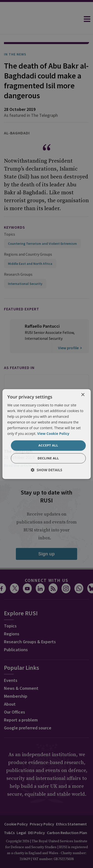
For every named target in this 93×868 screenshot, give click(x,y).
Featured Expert (22, 295)
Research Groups (18, 260)
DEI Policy (36, 819)
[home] (40, 19)
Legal (21, 819)
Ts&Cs (9, 819)
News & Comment (21, 674)
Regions (12, 620)
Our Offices (15, 698)
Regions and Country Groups (28, 240)
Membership (16, 682)
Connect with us (47, 566)
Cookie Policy (16, 810)
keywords (15, 213)
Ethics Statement (71, 810)
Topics (10, 220)
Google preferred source (28, 714)
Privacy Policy (42, 810)
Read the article (22, 451)
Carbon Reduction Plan (67, 819)
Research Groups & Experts (30, 628)
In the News (15, 40)
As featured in (19, 354)
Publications (16, 636)
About (10, 690)
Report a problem (21, 706)
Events (11, 666)
